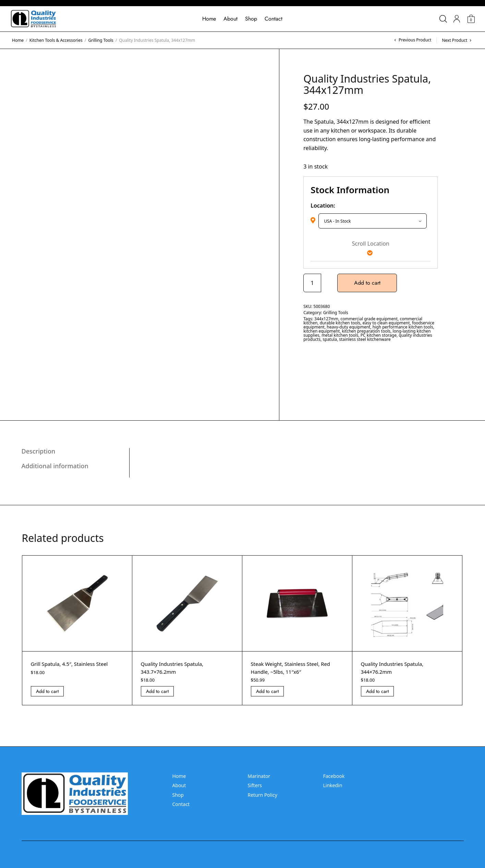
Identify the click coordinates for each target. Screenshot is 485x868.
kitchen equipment (322, 331)
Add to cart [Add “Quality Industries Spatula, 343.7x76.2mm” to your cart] (157, 691)
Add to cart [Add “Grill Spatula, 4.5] (47, 691)
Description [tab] (39, 451)
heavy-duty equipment (348, 327)
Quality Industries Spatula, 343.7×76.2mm (175, 668)
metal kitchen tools (340, 335)
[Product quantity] (312, 283)
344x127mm (326, 319)
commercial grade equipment (369, 319)
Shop (251, 19)
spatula (330, 339)
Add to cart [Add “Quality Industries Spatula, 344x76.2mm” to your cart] (377, 691)
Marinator (259, 776)
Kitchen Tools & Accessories (56, 40)
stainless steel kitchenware (365, 339)
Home (209, 19)
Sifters (255, 785)
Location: (323, 206)
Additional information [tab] (55, 466)
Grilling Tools (101, 40)
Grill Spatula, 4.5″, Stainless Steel (73, 664)
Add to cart (370, 283)
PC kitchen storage (379, 335)
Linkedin (333, 785)
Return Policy (263, 795)
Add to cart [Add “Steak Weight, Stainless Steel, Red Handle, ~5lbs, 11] (267, 691)
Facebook (334, 776)
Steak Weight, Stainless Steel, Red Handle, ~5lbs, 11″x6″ (294, 668)
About (231, 19)
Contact (274, 19)
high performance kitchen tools (403, 327)
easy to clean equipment (386, 323)
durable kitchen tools (340, 323)
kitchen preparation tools (366, 331)
